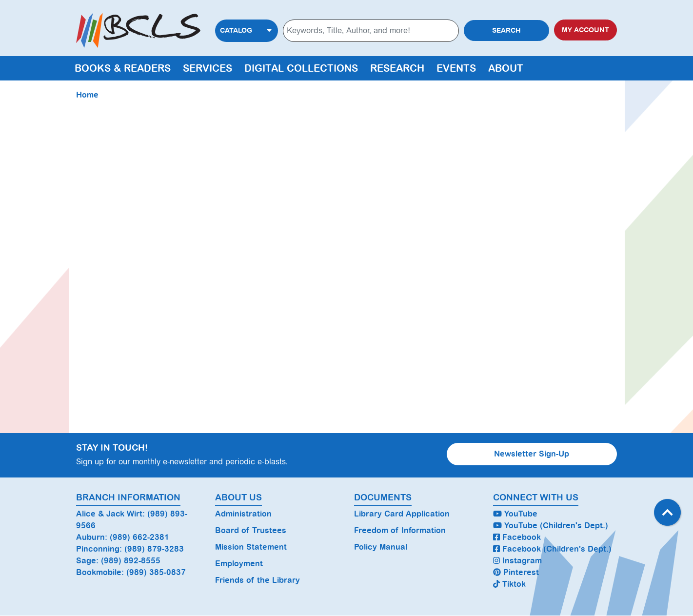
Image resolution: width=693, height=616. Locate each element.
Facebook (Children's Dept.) (552, 549)
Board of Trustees (251, 530)
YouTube (515, 514)
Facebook (517, 537)
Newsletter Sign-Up (532, 454)
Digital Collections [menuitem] (301, 68)
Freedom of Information (400, 530)
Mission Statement (251, 547)
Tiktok (509, 584)
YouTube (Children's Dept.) (551, 526)
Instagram (517, 561)
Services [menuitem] (208, 68)
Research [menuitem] (397, 68)
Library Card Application (402, 514)
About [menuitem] (506, 68)
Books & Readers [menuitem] (123, 68)
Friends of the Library (257, 580)
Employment (239, 564)
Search (506, 30)
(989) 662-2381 (139, 537)
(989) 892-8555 (131, 561)
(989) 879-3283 (154, 549)
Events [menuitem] (456, 68)
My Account (585, 30)
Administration (243, 514)
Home (87, 95)
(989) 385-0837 (156, 572)
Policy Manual (381, 547)
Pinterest (516, 572)
